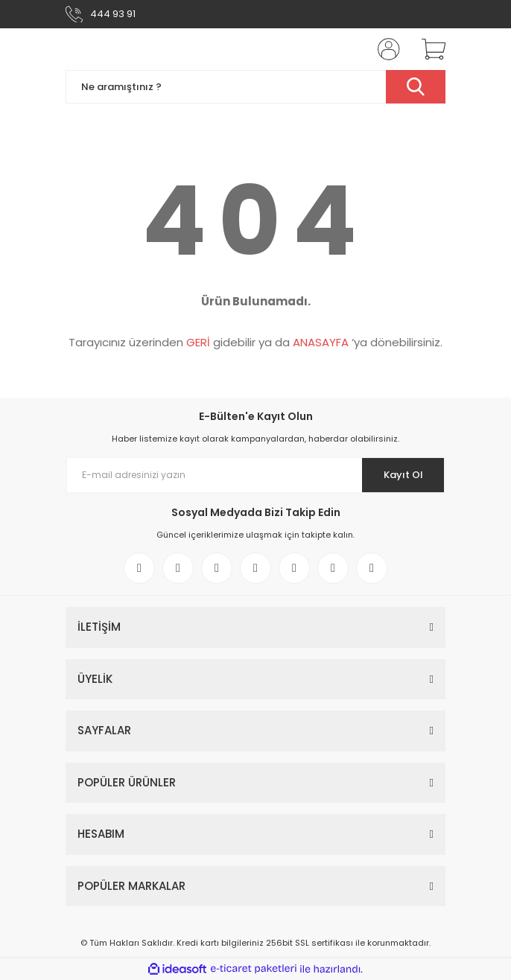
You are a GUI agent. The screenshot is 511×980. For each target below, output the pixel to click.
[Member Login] (384, 49)
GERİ (198, 342)
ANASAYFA (321, 342)
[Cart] (428, 49)
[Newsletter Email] (256, 475)
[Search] (256, 87)
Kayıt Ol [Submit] (403, 475)
